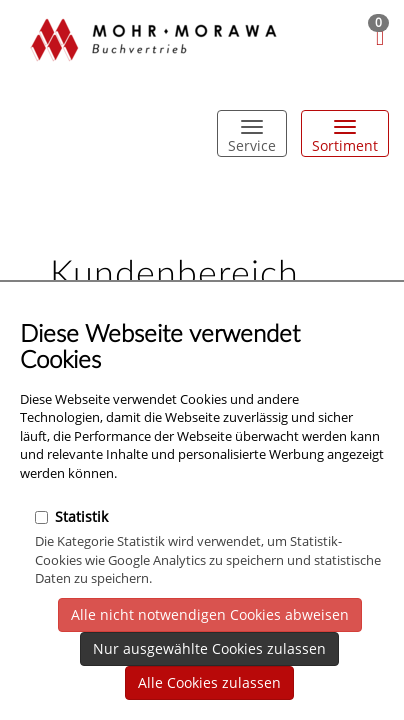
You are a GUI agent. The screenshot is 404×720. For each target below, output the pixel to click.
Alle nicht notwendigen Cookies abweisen (210, 614)
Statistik (71, 516)
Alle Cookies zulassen (209, 682)
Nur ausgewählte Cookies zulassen (209, 648)
